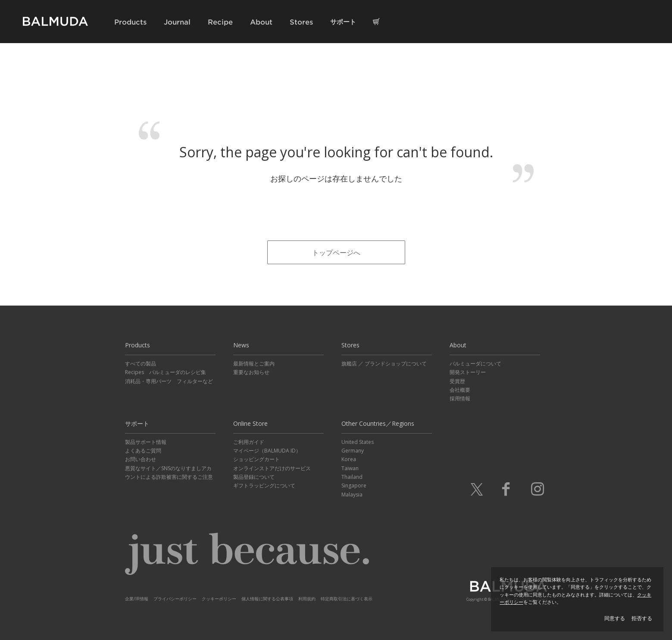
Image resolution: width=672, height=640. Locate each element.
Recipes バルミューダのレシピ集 (166, 372)
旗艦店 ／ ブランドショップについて (384, 364)
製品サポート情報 (146, 442)
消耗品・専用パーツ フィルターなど (169, 381)
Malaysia (352, 495)
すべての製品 (141, 364)
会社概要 (460, 390)
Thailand (352, 477)
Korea (349, 459)
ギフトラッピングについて (264, 485)
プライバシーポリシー (175, 599)
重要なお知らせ (251, 372)
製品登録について (254, 477)
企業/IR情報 (137, 599)
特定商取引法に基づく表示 (347, 599)
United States (358, 442)
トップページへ (336, 253)
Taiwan (350, 468)
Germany (353, 451)
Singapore (354, 485)
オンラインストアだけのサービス (272, 468)
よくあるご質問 (143, 451)
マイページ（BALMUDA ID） (267, 451)
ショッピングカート (256, 459)
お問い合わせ (141, 459)
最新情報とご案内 (254, 364)
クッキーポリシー (219, 599)
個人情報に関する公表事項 (267, 599)
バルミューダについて (475, 364)
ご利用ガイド (249, 442)
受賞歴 (457, 381)
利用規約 (307, 599)
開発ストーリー (468, 372)
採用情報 (460, 398)
